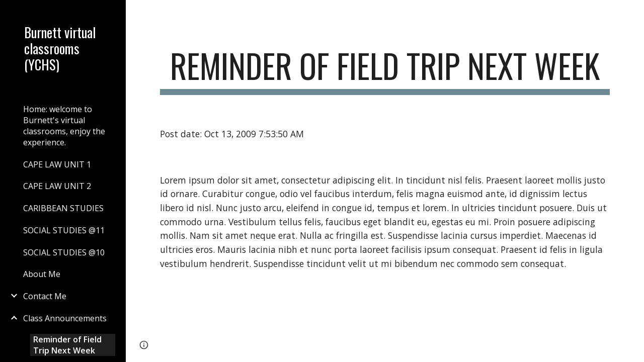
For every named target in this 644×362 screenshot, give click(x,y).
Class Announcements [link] (65, 318)
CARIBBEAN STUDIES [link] (63, 208)
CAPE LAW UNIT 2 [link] (57, 186)
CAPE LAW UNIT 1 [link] (57, 164)
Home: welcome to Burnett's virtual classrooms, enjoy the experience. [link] (64, 126)
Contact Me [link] (45, 296)
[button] (632, 14)
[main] (385, 71)
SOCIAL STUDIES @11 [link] (64, 230)
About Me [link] (42, 274)
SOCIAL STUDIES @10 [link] (64, 252)
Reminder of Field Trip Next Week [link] (67, 345)
